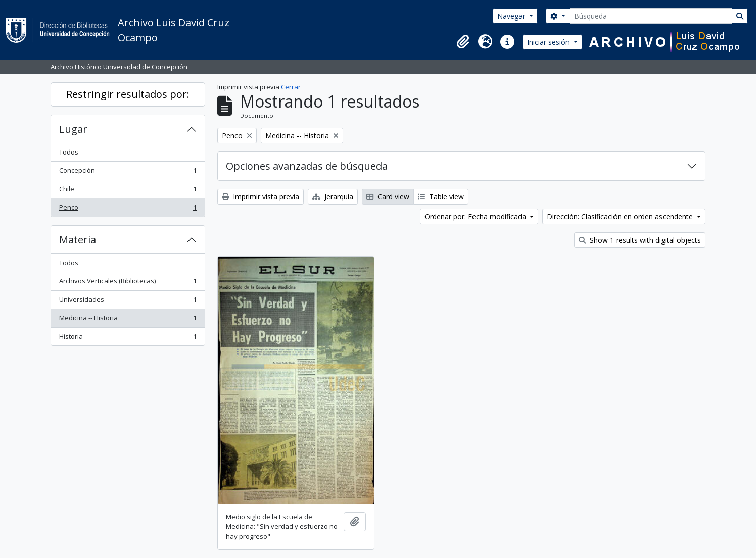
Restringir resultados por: (128, 94)
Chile (128, 191)
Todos (69, 152)
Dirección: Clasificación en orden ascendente (621, 216)
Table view (441, 197)
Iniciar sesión (549, 42)
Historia (128, 339)
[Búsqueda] (651, 16)
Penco (128, 209)
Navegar (512, 16)
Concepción (128, 172)
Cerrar (291, 87)
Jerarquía (333, 197)
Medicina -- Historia (128, 320)
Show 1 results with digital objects (640, 240)
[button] (463, 42)
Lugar (73, 129)
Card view (388, 197)
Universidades (128, 302)
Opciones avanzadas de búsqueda (307, 166)
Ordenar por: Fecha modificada (476, 216)
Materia (78, 240)
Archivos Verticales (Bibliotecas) (128, 283)
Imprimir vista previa (261, 197)
